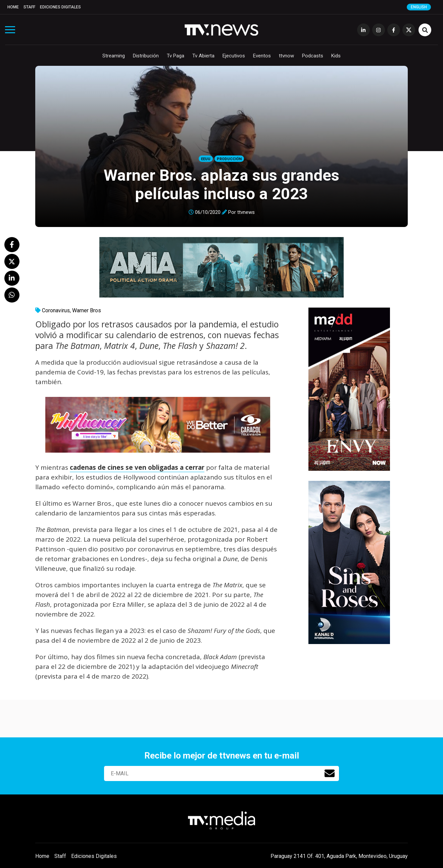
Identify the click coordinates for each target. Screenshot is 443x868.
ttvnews (246, 212)
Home (13, 7)
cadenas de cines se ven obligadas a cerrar (137, 467)
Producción (229, 159)
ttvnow (286, 56)
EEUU (206, 159)
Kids (336, 56)
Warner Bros (87, 310)
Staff (29, 7)
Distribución (146, 56)
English (419, 7)
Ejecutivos (234, 56)
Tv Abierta (203, 56)
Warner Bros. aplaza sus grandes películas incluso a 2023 (222, 184)
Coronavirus (56, 310)
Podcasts (313, 56)
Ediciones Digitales (60, 7)
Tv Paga (176, 56)
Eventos (262, 56)
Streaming (114, 56)
